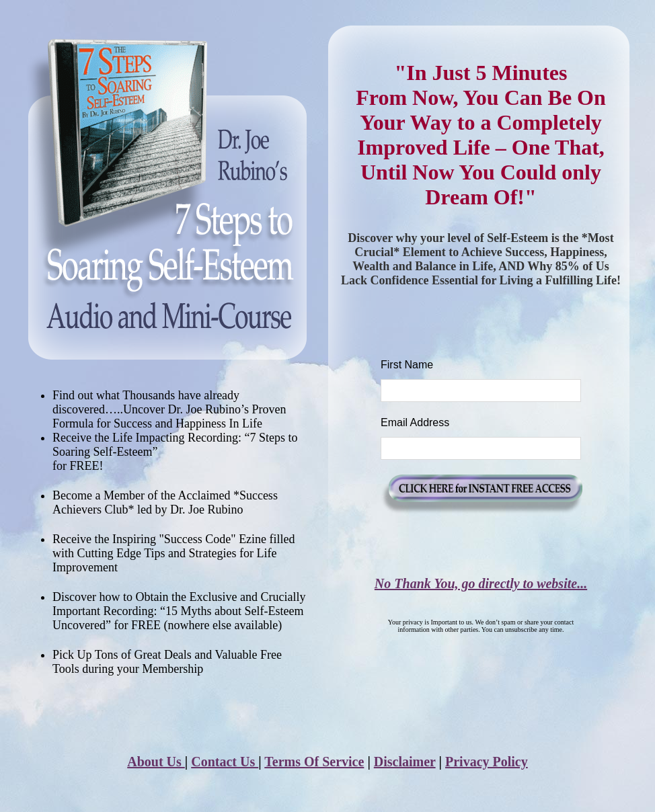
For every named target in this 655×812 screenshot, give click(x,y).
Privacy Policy (487, 762)
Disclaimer (405, 762)
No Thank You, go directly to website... (481, 583)
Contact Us (225, 762)
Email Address (415, 422)
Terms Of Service (314, 762)
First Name (407, 365)
